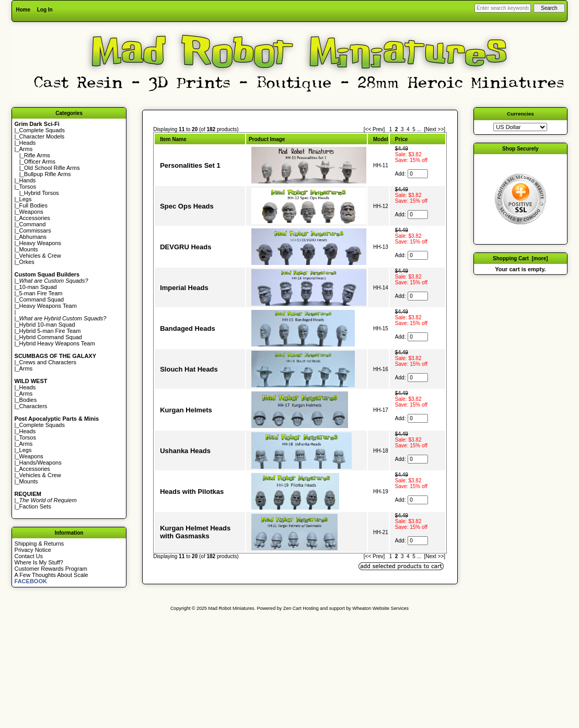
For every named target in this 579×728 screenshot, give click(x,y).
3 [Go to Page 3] (402, 129)
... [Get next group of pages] (419, 129)
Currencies (520, 114)
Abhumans (33, 237)
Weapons (31, 212)
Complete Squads (42, 130)
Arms (26, 368)
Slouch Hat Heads (189, 369)
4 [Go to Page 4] (408, 129)
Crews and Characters (48, 362)
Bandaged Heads (187, 328)
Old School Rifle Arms (52, 168)
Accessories (35, 218)
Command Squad (42, 299)
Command (33, 224)
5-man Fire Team (41, 293)
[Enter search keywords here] (503, 8)
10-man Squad (38, 287)
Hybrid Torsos (42, 193)
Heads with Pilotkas (192, 492)
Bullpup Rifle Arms (48, 174)
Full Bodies (33, 205)
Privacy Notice (33, 550)
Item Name (173, 139)
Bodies (28, 400)
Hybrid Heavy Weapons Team (57, 343)
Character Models (42, 136)
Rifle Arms (37, 155)
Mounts (29, 249)
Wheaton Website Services (380, 608)
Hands (28, 180)
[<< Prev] (374, 129)
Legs (26, 199)
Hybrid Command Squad (51, 337)
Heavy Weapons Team (48, 306)
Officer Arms (40, 161)
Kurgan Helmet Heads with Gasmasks (195, 532)
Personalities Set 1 (190, 165)
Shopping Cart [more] (520, 258)
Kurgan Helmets (186, 410)
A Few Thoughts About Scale (51, 575)
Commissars (35, 230)
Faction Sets (35, 506)
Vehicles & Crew (40, 256)
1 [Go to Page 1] (391, 129)
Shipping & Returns (39, 544)
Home (23, 10)
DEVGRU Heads (186, 247)
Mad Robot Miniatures (231, 608)
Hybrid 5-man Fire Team (50, 331)
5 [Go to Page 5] (414, 129)
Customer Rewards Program (51, 569)
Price (401, 139)
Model (381, 139)
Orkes (27, 262)
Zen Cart (292, 608)
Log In (45, 10)
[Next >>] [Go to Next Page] (435, 129)
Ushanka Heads (185, 451)
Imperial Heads (184, 288)
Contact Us (29, 556)
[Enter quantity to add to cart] (418, 174)
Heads (28, 143)
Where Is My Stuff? (39, 562)
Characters (33, 406)
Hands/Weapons (40, 463)
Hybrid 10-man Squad (47, 325)
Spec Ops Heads (187, 206)
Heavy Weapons (40, 243)
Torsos (28, 187)
